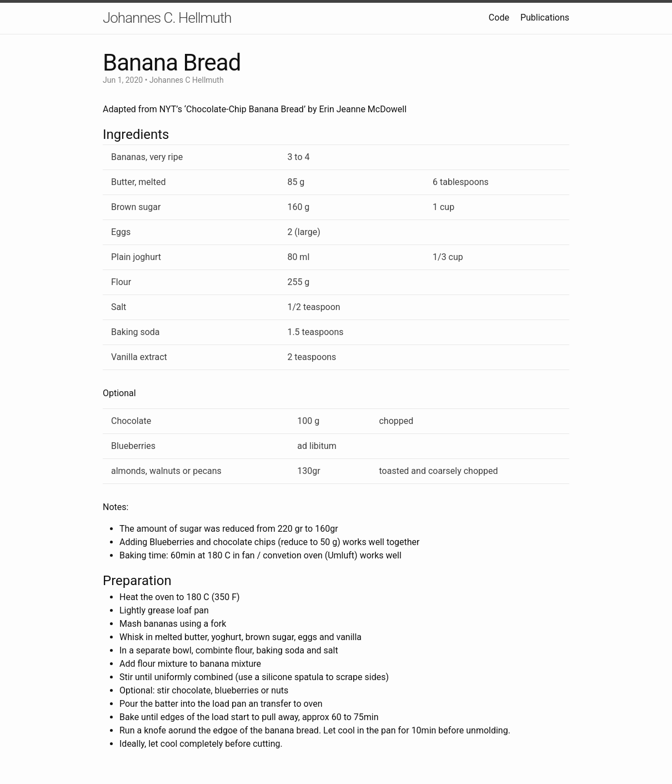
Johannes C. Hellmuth (167, 18)
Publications (545, 18)
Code (499, 18)
